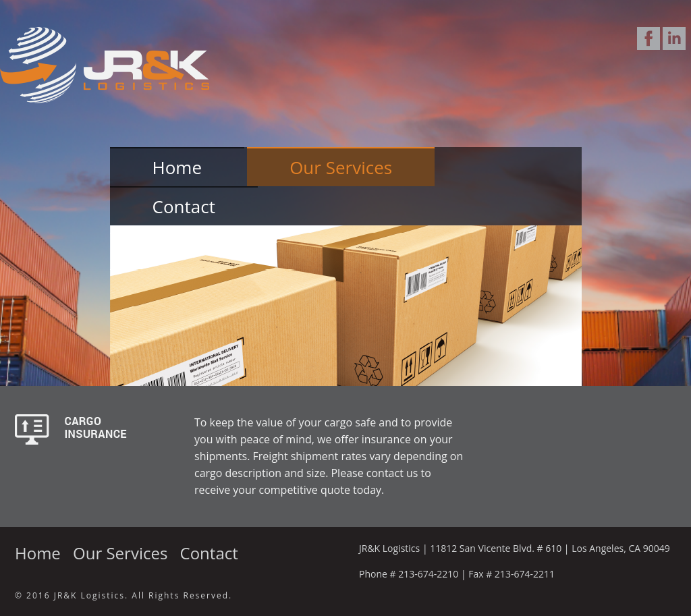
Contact (184, 206)
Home (177, 167)
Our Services (341, 167)
